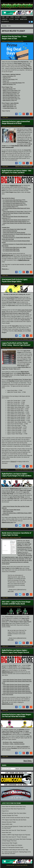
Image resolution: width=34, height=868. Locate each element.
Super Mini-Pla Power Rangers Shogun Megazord (15, 220)
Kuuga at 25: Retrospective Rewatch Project (13, 847)
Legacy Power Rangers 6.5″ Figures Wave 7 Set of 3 (16, 212)
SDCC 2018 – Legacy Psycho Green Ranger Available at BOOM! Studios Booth (16, 603)
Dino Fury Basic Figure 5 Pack (10, 99)
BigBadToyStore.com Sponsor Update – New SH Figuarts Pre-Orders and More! (17, 172)
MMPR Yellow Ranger (8, 106)
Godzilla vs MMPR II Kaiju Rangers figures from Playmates (16, 835)
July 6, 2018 (11, 591)
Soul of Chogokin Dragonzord (10, 231)
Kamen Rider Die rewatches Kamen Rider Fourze (14, 807)
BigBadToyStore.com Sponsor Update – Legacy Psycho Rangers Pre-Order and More (17, 475)
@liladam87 (13, 462)
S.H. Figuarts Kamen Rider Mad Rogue (12, 200)
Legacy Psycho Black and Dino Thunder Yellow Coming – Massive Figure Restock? (16, 344)
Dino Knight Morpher (8, 89)
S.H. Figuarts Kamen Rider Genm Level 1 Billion (14, 247)
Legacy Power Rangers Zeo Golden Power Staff (14, 229)
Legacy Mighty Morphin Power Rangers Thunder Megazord (17, 680)
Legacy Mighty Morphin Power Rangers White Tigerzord (16, 690)
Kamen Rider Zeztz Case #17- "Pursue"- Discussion (14, 837)
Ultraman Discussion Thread (9, 822)
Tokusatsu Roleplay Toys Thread (10, 815)
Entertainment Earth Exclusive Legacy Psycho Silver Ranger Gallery (15, 280)
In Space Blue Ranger (8, 105)
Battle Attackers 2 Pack (9, 100)
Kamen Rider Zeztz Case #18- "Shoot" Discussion (14, 830)
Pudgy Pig (5, 78)
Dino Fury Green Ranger (9, 79)
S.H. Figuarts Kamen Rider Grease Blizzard (13, 202)
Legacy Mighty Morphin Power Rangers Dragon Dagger (16, 685)
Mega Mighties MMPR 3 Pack (10, 95)
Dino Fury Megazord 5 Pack (10, 94)
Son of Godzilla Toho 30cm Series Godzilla (13, 205)
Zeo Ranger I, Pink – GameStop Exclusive (13, 742)
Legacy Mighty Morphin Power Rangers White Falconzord (17, 691)
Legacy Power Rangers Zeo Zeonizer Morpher (14, 233)
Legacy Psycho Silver (8, 511)
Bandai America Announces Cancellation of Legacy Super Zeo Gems (17, 534)
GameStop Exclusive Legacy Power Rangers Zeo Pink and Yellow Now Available (17, 715)
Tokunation (4, 26)
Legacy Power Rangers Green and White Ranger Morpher (17, 223)
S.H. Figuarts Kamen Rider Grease (11, 251)
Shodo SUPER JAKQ (7, 824)
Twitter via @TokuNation (23, 747)
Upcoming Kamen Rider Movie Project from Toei (14, 809)
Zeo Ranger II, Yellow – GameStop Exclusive (14, 744)
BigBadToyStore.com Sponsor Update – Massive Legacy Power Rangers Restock (16, 651)
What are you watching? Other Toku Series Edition (14, 813)
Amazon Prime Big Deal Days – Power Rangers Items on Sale (14, 37)
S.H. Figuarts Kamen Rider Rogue (11, 249)
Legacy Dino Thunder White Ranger (11, 510)
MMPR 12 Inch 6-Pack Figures (10, 90)
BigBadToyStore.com (16, 186)
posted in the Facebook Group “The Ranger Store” (19, 379)
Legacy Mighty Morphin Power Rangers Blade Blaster (16, 686)
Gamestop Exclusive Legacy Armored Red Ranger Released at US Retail (16, 122)
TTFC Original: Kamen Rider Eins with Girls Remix (14, 820)
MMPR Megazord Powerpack (10, 92)
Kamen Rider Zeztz (7, 833)
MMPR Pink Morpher (8, 84)
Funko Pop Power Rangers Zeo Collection (12, 845)
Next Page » (28, 761)
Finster (4, 81)
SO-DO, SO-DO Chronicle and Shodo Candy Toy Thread (16, 818)
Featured (13, 339)
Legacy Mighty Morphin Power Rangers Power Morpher (16, 688)
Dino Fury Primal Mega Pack (10, 97)
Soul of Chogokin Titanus (9, 207)
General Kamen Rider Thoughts (10, 843)
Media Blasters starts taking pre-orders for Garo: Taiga (15, 850)
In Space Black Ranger (8, 108)
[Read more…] (5, 269)
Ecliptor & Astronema (8, 76)
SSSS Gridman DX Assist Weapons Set (12, 203)
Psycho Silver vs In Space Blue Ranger (12, 83)
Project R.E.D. (5, 811)
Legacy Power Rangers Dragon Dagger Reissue (14, 221)
